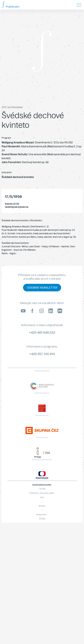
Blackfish (42, 506)
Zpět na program (12, 107)
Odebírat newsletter (42, 288)
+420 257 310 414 (42, 354)
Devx (42, 497)
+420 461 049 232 (42, 332)
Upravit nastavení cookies (42, 485)
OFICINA (42, 519)
